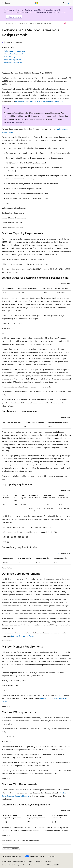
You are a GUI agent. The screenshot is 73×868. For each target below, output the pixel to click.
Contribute (39, 862)
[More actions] (69, 23)
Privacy (47, 862)
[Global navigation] (2, 3)
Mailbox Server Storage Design (41, 23)
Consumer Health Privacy (10, 865)
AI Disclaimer (6, 862)
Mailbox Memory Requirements (14, 57)
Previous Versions (19, 862)
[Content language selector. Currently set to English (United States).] (12, 856)
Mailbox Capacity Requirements (14, 51)
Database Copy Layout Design (22, 636)
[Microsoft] (36, 3)
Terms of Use (28, 865)
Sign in (69, 3)
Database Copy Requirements (14, 54)
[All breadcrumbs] (4, 23)
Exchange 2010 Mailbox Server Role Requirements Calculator (38, 101)
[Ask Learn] (65, 23)
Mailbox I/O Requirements (12, 60)
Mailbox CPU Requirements (13, 62)
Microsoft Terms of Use (13, 122)
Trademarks (38, 865)
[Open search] (64, 3)
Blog (29, 862)
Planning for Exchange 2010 (17, 23)
